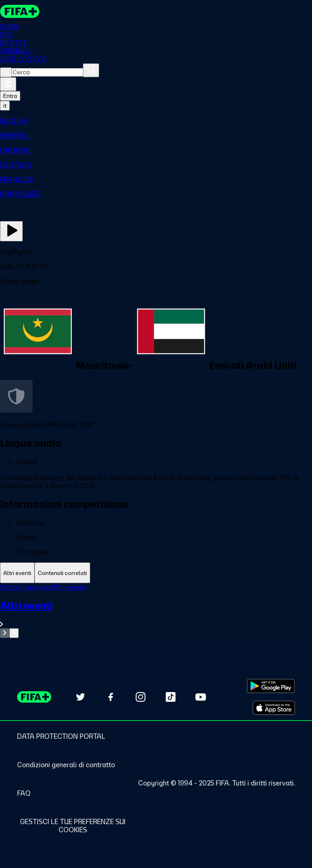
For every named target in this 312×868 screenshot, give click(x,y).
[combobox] (47, 72)
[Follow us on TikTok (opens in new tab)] (171, 697)
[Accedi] (8, 84)
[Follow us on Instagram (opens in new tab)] (141, 697)
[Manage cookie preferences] (73, 826)
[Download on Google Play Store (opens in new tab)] (271, 686)
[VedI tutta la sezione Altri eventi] (156, 614)
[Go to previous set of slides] (5, 633)
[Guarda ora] (11, 231)
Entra (10, 96)
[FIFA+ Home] (20, 11)
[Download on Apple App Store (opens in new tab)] (274, 708)
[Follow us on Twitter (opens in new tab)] (80, 697)
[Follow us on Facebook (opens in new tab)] (110, 697)
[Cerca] (91, 70)
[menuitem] (156, 121)
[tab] (17, 573)
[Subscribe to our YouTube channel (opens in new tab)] (201, 697)
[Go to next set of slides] (14, 633)
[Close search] (6, 72)
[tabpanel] (156, 611)
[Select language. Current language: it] (5, 106)
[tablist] (156, 573)
